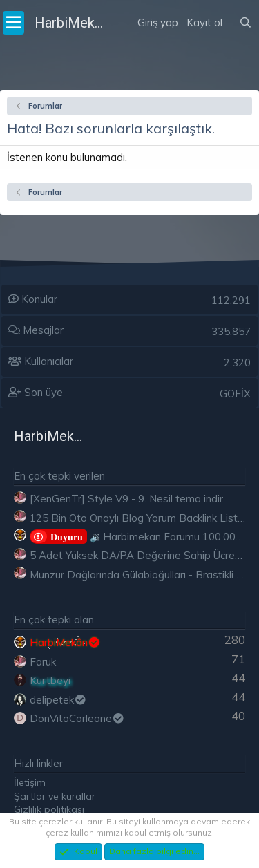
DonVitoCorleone (77, 718)
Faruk (43, 662)
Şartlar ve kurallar (55, 796)
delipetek (58, 700)
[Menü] (13, 23)
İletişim (30, 782)
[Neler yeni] (231, 6)
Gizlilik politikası (49, 809)
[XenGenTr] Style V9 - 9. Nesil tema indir (126, 499)
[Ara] (246, 23)
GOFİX (235, 394)
